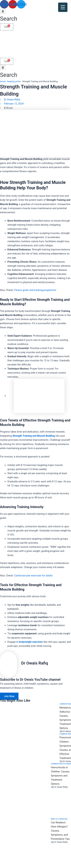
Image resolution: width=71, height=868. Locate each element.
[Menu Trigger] (63, 7)
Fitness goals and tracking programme (35, 290)
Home (3, 81)
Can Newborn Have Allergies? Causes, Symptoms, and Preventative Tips (60, 831)
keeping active (14, 81)
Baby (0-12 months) (59, 819)
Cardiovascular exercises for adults (33, 576)
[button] (9, 16)
